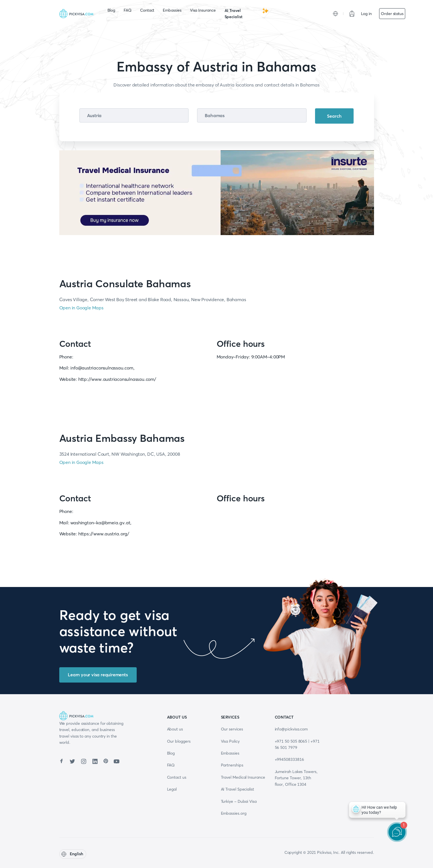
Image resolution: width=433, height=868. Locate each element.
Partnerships (232, 765)
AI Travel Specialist (247, 13)
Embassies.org (234, 813)
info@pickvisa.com (291, 729)
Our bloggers (179, 741)
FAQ (128, 10)
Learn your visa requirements (98, 675)
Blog (111, 10)
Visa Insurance (203, 10)
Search (334, 116)
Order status (392, 14)
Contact (147, 10)
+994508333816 (289, 759)
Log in (367, 14)
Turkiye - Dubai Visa (239, 801)
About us (175, 729)
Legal (172, 789)
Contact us (177, 777)
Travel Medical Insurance (243, 777)
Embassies (172, 10)
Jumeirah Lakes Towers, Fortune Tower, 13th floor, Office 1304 (296, 778)
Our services (232, 729)
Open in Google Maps (81, 308)
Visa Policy (230, 741)
